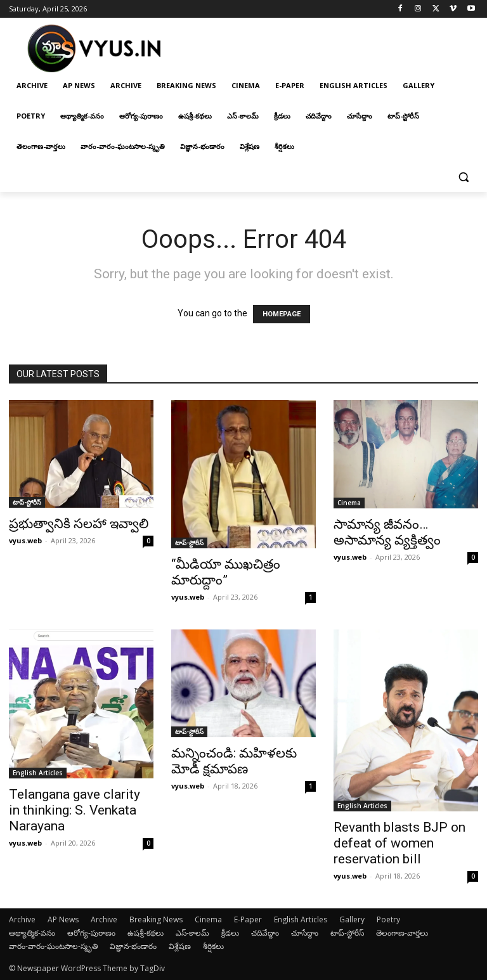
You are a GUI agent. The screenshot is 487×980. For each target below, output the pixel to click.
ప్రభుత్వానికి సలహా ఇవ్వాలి (79, 524)
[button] (463, 177)
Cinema (349, 503)
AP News (63, 919)
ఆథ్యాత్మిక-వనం (32, 933)
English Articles (38, 773)
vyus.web (25, 540)
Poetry (388, 919)
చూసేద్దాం (305, 933)
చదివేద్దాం (265, 933)
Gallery (352, 919)
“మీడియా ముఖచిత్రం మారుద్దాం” (226, 572)
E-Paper (248, 919)
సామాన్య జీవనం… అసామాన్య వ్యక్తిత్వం (387, 532)
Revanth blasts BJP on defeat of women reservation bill (399, 843)
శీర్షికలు (213, 946)
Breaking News (156, 919)
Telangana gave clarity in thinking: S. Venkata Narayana (75, 810)
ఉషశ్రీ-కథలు (146, 933)
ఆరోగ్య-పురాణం (91, 933)
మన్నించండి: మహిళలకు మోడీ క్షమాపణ (234, 761)
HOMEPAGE (282, 314)
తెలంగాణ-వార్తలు (402, 933)
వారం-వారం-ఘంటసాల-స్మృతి (53, 946)
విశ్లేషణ (180, 946)
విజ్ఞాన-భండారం (133, 946)
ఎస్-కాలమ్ (192, 933)
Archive (22, 919)
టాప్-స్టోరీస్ (27, 502)
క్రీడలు (230, 933)
